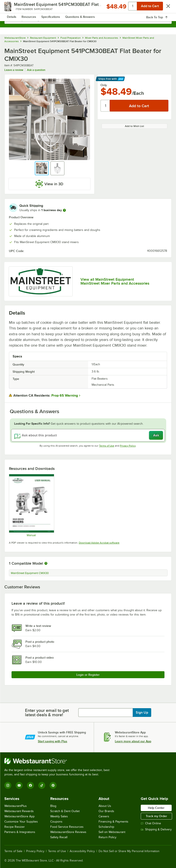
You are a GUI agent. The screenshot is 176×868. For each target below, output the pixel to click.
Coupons (56, 822)
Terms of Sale (13, 851)
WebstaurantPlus (16, 806)
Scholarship (106, 827)
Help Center (156, 808)
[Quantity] (105, 106)
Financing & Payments (113, 822)
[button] (42, 168)
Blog (53, 806)
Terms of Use (107, 446)
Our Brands (106, 811)
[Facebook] (30, 785)
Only (104, 85)
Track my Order (156, 816)
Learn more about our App (133, 741)
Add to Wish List (134, 126)
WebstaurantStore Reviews (68, 832)
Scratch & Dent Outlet (65, 811)
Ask (156, 435)
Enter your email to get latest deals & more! (47, 713)
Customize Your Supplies (21, 822)
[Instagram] (8, 785)
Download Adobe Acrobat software (99, 543)
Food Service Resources (67, 827)
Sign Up (142, 713)
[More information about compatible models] (46, 564)
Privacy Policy (128, 446)
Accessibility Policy (82, 851)
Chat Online (151, 823)
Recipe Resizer (15, 827)
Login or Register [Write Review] (88, 675)
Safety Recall (59, 837)
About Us (105, 806)
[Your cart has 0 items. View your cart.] (165, 8)
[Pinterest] (53, 785)
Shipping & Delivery (156, 829)
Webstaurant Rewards (19, 811)
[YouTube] (19, 785)
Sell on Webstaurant (112, 832)
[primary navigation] (14, 8)
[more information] (64, 210)
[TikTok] (42, 785)
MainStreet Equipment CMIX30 (30, 573)
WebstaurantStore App (19, 816)
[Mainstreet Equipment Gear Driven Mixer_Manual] (31, 505)
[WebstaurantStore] (59, 761)
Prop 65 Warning (65, 396)
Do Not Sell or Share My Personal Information (129, 851)
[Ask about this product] (88, 435)
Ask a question (36, 70)
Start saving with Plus (53, 741)
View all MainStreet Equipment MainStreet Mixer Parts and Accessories (115, 281)
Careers (104, 816)
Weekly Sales (59, 816)
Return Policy (107, 837)
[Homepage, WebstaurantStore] (88, 8)
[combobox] (88, 20)
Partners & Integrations (20, 832)
